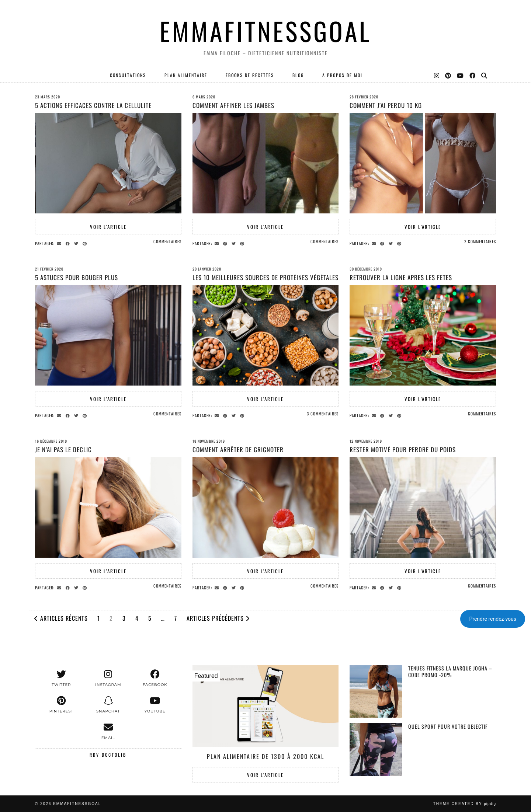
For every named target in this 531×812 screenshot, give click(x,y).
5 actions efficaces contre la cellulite (93, 105)
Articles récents (61, 618)
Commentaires (167, 241)
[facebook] (155, 678)
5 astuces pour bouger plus (77, 277)
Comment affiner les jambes (233, 105)
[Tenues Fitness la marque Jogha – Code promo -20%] (376, 691)
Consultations (128, 75)
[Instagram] (437, 75)
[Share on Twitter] (77, 243)
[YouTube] (461, 75)
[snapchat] (108, 705)
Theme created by (465, 804)
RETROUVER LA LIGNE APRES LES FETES (401, 277)
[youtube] (155, 705)
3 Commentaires (323, 414)
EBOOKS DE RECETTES (250, 75)
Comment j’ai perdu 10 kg (386, 105)
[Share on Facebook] (69, 243)
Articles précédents (218, 618)
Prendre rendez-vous (493, 619)
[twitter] (61, 678)
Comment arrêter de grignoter (238, 449)
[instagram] (108, 678)
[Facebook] (473, 75)
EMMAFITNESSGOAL (265, 31)
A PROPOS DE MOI (342, 75)
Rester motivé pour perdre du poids (403, 449)
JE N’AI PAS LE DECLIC (63, 449)
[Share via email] (60, 243)
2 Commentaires (480, 241)
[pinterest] (61, 705)
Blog (298, 75)
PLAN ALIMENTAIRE (186, 75)
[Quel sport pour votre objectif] (376, 750)
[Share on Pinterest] (86, 243)
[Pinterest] (448, 75)
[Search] (485, 75)
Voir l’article (108, 227)
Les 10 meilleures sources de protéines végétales (265, 277)
